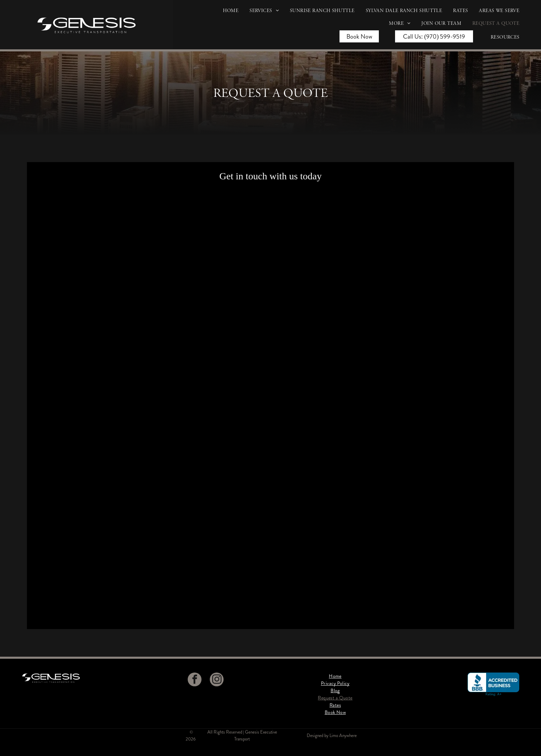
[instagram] (217, 680)
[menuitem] (225, 13)
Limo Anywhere (343, 735)
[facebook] (195, 680)
